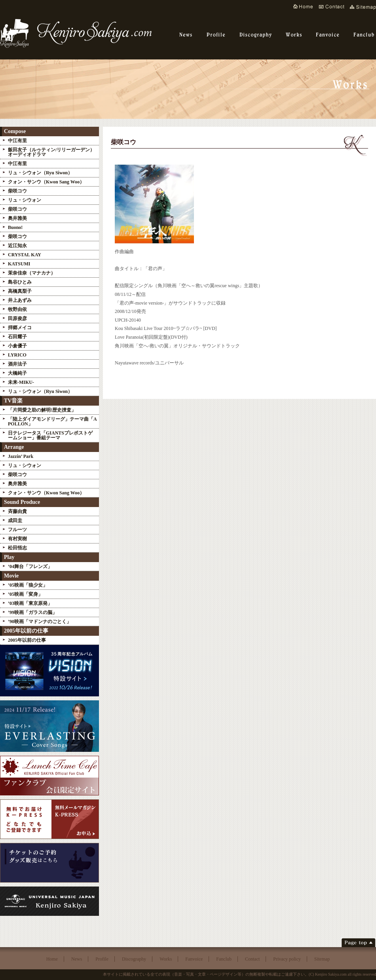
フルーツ (17, 530)
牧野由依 (17, 309)
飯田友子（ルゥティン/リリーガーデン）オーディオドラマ (51, 152)
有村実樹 (17, 539)
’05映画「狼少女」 (28, 585)
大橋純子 (17, 373)
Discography (134, 959)
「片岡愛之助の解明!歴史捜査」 (42, 410)
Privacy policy (287, 959)
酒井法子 (17, 364)
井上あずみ (20, 300)
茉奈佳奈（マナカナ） (32, 273)
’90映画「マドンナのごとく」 (40, 622)
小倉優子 (17, 346)
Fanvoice (194, 959)
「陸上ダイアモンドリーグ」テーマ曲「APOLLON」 (52, 421)
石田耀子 (17, 337)
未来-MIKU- (21, 382)
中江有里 (17, 141)
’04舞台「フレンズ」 (30, 566)
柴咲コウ (17, 191)
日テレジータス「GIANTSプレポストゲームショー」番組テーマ (50, 435)
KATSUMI (19, 264)
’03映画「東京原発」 (30, 603)
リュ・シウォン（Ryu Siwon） (40, 173)
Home (52, 959)
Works (166, 959)
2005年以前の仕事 (27, 640)
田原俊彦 (17, 318)
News (77, 959)
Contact (252, 959)
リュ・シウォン (25, 200)
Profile (102, 959)
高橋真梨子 (20, 291)
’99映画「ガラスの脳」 (32, 612)
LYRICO (17, 355)
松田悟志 (17, 548)
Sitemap (322, 959)
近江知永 (20, 246)
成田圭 (15, 521)
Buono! (15, 227)
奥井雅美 (17, 218)
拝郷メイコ (20, 328)
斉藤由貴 (17, 511)
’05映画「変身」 (25, 594)
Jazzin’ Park (21, 456)
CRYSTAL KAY (25, 255)
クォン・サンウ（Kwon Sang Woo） (46, 182)
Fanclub (224, 959)
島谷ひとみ (20, 282)
